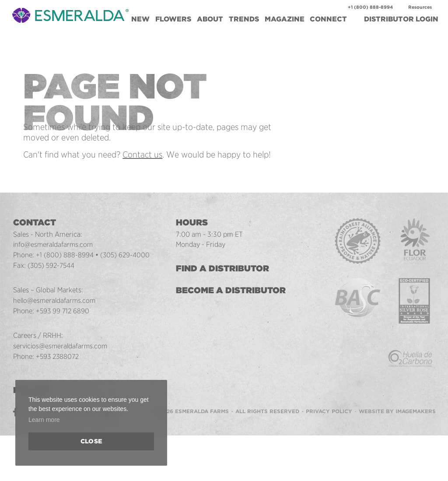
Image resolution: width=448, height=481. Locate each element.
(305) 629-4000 (125, 255)
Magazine (285, 19)
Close (91, 441)
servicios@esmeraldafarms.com (61, 346)
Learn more (44, 420)
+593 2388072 (58, 356)
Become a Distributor (232, 290)
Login (401, 19)
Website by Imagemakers (397, 411)
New (140, 19)
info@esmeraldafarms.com (54, 244)
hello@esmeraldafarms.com (56, 300)
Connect (328, 19)
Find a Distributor (223, 268)
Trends (244, 19)
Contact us (142, 154)
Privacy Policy (329, 411)
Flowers (173, 19)
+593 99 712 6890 (63, 311)
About (210, 19)
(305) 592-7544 (52, 265)
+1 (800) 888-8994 (370, 7)
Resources (420, 7)
